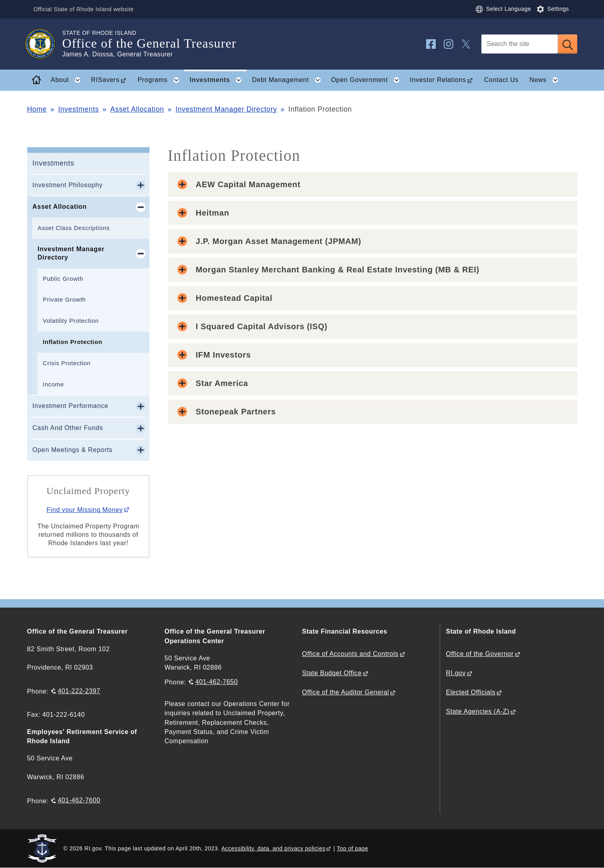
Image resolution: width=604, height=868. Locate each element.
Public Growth (63, 279)
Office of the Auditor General (346, 692)
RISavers (105, 80)
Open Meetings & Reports (72, 450)
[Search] (520, 44)
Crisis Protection (67, 363)
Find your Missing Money (85, 510)
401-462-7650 (217, 682)
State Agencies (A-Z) (478, 711)
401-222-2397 (79, 691)
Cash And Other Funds (68, 428)
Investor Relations (438, 80)
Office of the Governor (480, 654)
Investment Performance (70, 406)
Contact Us (501, 80)
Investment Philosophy (68, 185)
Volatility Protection (71, 321)
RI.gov (456, 673)
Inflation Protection (73, 342)
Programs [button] (161, 80)
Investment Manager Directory (226, 109)
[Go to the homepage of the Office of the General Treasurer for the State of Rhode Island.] (45, 44)
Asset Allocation (137, 109)
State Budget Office (332, 673)
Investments (78, 109)
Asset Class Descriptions (74, 228)
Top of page (353, 848)
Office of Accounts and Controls (350, 654)
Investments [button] (218, 80)
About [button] (68, 80)
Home (37, 109)
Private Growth (64, 300)
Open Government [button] (368, 80)
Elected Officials (471, 692)
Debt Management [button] (289, 80)
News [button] (546, 80)
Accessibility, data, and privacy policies (273, 848)
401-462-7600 (79, 800)
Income (53, 384)
